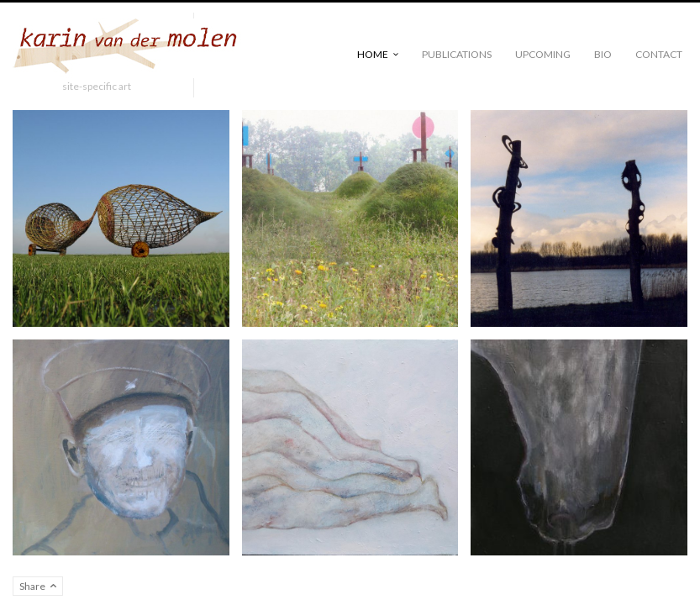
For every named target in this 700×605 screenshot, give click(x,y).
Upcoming (543, 54)
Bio (603, 54)
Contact (659, 54)
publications (457, 54)
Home (373, 54)
